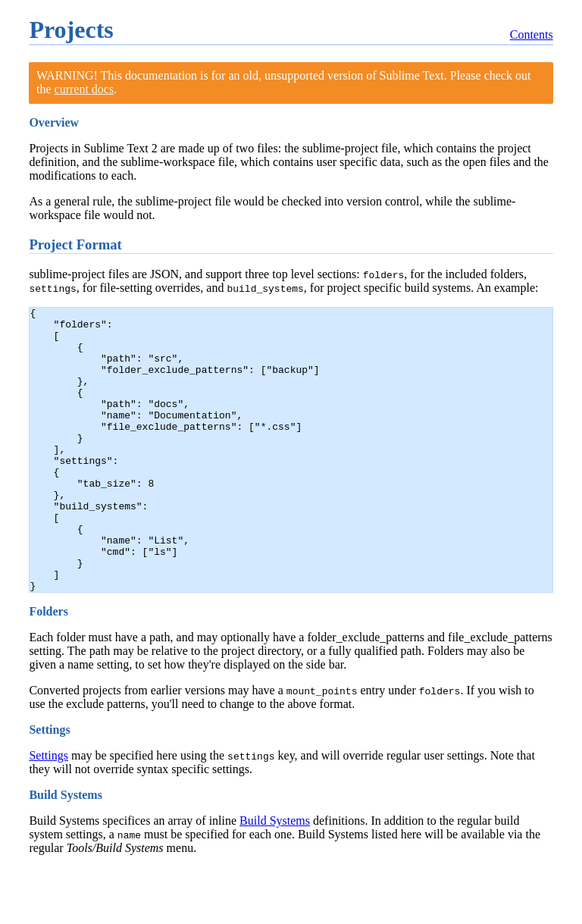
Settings (48, 812)
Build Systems (275, 877)
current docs (84, 89)
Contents (532, 34)
